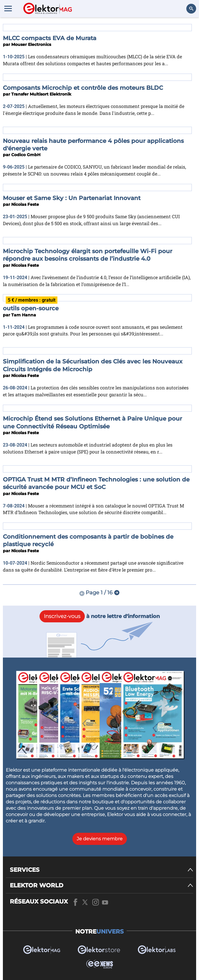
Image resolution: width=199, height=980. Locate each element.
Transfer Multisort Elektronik (41, 94)
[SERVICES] (102, 870)
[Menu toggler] (8, 8)
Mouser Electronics (31, 44)
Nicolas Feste (25, 204)
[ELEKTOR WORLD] (102, 885)
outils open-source (31, 308)
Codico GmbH (26, 155)
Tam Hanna (24, 315)
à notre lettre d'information (100, 616)
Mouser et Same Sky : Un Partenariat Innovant (72, 198)
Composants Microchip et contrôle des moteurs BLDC (83, 88)
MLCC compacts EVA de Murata (50, 38)
